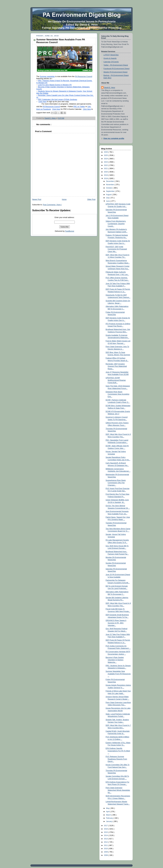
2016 (106, 829)
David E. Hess (110, 88)
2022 (106, 165)
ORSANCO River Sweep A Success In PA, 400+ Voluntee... (116, 623)
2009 (106, 852)
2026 (106, 152)
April (108, 812)
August (109, 195)
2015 (106, 832)
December (110, 181)
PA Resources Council (84, 77)
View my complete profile (114, 138)
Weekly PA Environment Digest (115, 72)
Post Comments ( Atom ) (52, 205)
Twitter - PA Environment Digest (116, 65)
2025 (106, 155)
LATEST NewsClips (111, 55)
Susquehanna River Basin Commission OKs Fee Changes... (116, 483)
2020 (106, 172)
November (110, 185)
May (108, 808)
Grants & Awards (110, 58)
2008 (106, 855)
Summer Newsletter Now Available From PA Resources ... (118, 674)
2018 (106, 179)
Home (64, 199)
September (111, 191)
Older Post (91, 199)
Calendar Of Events (111, 62)
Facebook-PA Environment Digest (116, 69)
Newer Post (37, 199)
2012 (106, 842)
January (109, 821)
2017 (106, 826)
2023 (106, 162)
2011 (106, 845)
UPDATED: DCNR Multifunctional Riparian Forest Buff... (116, 380)
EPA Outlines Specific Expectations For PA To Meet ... (118, 751)
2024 (106, 159)
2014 (106, 835)
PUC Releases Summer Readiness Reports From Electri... (116, 759)
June (108, 201)
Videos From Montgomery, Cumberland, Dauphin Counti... (116, 224)
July (108, 198)
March (109, 815)
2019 (106, 175)
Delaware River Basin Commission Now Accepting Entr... (117, 394)
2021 (106, 169)
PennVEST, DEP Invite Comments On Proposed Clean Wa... (116, 249)
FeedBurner (70, 231)
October (109, 188)
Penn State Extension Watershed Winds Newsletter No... (118, 790)
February (110, 818)
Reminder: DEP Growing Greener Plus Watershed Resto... (116, 366)
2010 (106, 849)
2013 (106, 839)
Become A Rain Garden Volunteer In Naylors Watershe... (115, 660)
